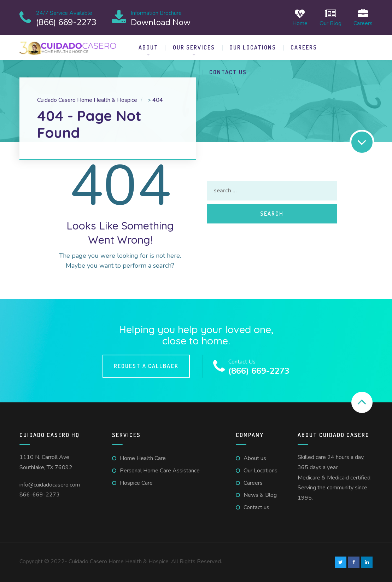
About (148, 47)
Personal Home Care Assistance (160, 471)
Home (300, 18)
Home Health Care (143, 458)
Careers (363, 18)
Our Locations (253, 47)
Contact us (228, 72)
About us (255, 458)
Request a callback (146, 366)
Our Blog (330, 18)
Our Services (194, 47)
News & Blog (260, 495)
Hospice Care (136, 483)
